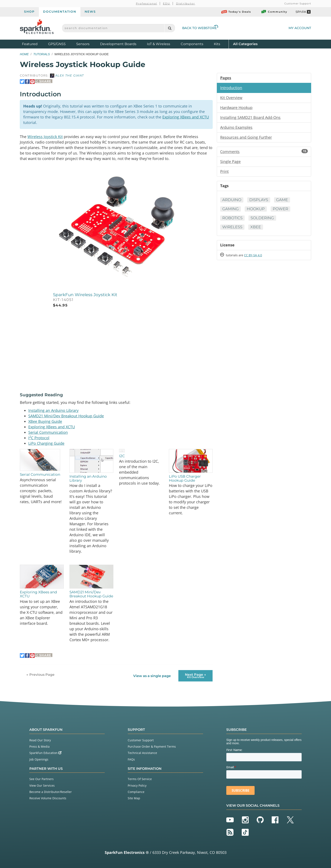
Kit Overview (231, 98)
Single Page (230, 161)
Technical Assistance (142, 753)
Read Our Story (40, 740)
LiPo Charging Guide (46, 443)
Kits (217, 44)
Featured (34, 44)
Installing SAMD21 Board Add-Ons (250, 117)
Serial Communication (48, 432)
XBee (256, 227)
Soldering (262, 218)
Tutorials (42, 54)
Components (192, 44)
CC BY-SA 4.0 (253, 255)
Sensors (83, 44)
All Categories (245, 44)
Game (282, 200)
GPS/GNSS (57, 44)
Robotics (232, 218)
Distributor (186, 3)
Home (24, 54)
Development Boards (118, 44)
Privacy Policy (137, 785)
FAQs (131, 759)
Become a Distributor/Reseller (51, 792)
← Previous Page (40, 675)
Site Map (134, 798)
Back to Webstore (200, 28)
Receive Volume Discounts (48, 798)
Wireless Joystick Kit (45, 137)
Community (274, 12)
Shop (29, 12)
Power (280, 209)
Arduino (232, 200)
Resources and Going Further (246, 137)
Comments (264, 152)
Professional (147, 3)
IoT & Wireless (159, 44)
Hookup (256, 209)
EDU (167, 3)
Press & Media (39, 746)
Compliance (136, 792)
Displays (259, 200)
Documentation (60, 12)
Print (224, 171)
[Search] (170, 28)
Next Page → (195, 676)
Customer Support (298, 3)
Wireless (232, 227)
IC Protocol (39, 438)
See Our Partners (41, 779)
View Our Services (42, 785)
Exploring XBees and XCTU (186, 117)
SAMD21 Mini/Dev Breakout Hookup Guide (66, 416)
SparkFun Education (45, 753)
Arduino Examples (236, 127)
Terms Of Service (140, 779)
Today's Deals (236, 12)
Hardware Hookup (236, 107)
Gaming (231, 209)
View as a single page (152, 676)
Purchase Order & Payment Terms (152, 746)
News (90, 12)
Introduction (231, 88)
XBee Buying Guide (45, 421)
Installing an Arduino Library (53, 410)
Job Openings (39, 759)
